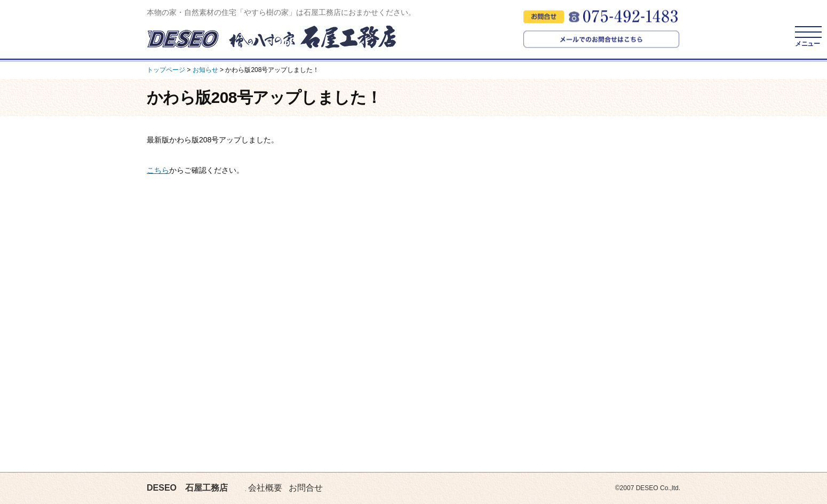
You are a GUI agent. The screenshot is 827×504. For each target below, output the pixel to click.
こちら (158, 170)
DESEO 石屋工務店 (187, 488)
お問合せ (306, 488)
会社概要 (265, 488)
